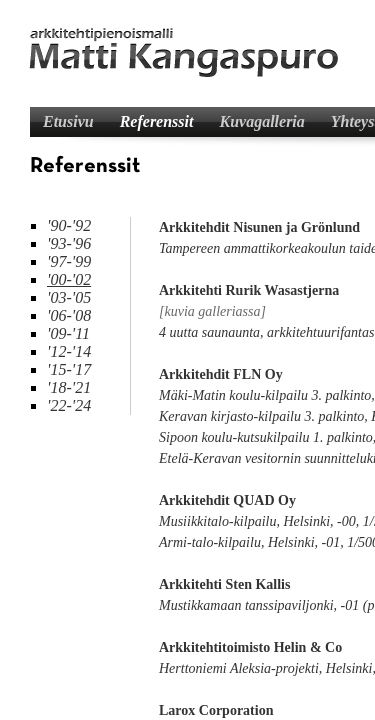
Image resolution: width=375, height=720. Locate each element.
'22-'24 (69, 405)
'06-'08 (69, 315)
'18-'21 (69, 387)
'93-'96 (69, 243)
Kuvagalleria (261, 121)
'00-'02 (69, 279)
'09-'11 (68, 333)
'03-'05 (69, 297)
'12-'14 (69, 351)
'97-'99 (69, 261)
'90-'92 (69, 225)
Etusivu (68, 121)
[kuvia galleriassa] (212, 311)
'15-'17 (69, 369)
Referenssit (157, 121)
